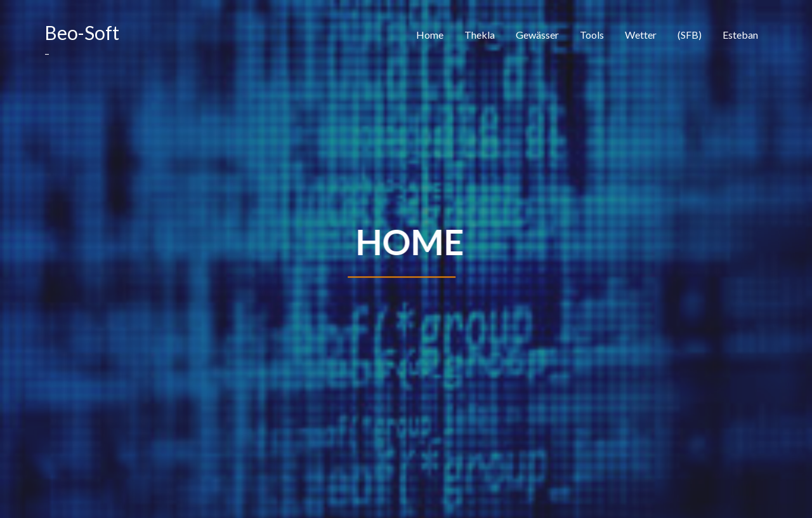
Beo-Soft (82, 32)
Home (430, 35)
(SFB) (690, 35)
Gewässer (537, 35)
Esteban (740, 35)
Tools (592, 35)
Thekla (480, 35)
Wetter (641, 35)
